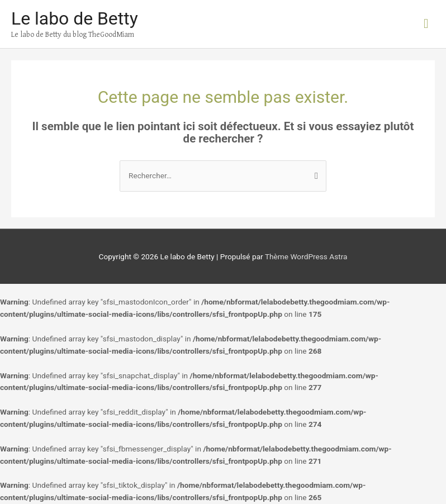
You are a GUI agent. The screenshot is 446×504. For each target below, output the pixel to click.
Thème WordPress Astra (306, 256)
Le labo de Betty (75, 18)
